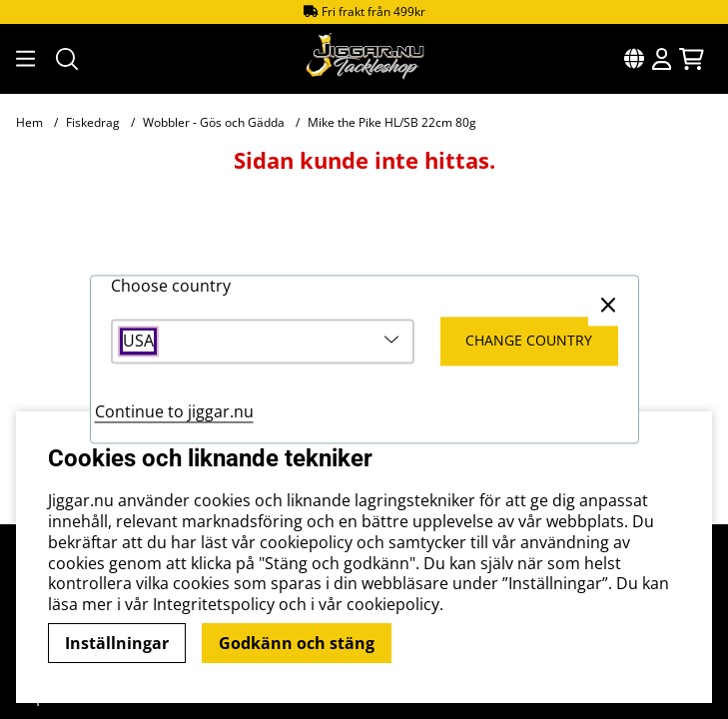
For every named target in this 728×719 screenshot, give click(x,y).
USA (138, 342)
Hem (29, 122)
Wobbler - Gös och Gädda (214, 122)
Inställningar (117, 643)
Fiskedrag (93, 122)
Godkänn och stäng (297, 643)
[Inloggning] (662, 59)
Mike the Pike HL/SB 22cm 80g (392, 122)
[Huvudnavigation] (24, 59)
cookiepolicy (393, 604)
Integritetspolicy (214, 604)
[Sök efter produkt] (67, 59)
